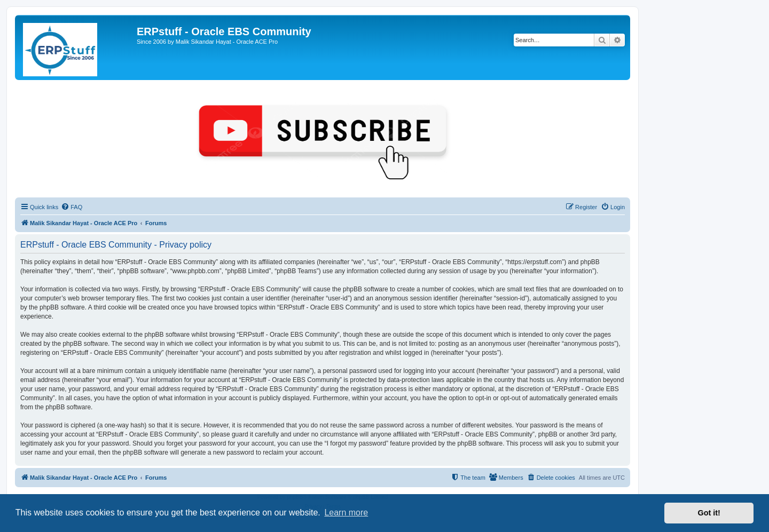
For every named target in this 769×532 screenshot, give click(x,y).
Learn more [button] (346, 513)
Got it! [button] (709, 513)
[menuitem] (72, 207)
